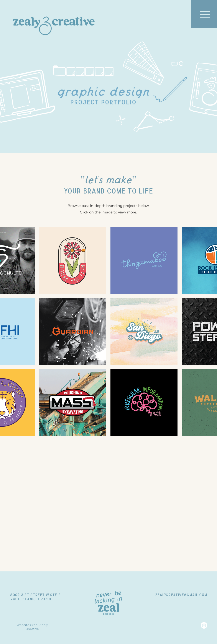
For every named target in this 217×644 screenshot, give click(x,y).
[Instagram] (204, 625)
